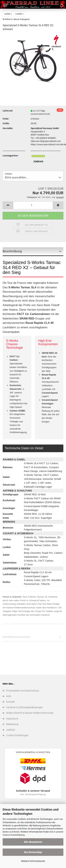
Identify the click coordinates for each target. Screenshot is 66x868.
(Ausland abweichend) (40, 114)
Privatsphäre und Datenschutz (23, 691)
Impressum (12, 719)
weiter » (8, 14)
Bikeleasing (12, 724)
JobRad (10, 730)
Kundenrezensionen (17, 637)
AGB (9, 696)
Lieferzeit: (8, 111)
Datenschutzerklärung (14, 835)
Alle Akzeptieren (33, 842)
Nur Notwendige (33, 852)
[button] (8, 205)
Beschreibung (12, 251)
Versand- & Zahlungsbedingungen (25, 707)
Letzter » (20, 14)
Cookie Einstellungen (17, 735)
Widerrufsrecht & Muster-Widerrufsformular (30, 713)
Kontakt (11, 702)
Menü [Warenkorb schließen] (5, 5)
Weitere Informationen (33, 861)
